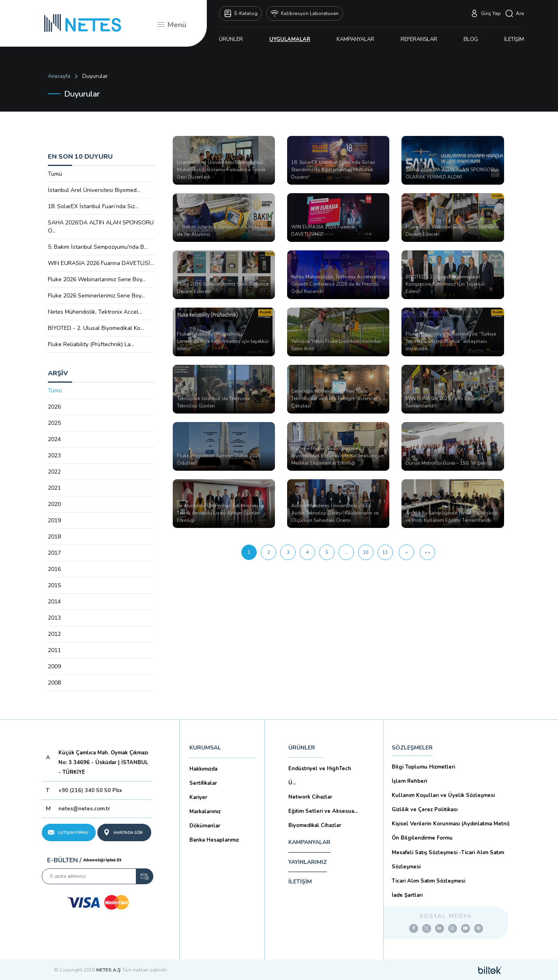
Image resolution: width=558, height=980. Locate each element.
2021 (54, 488)
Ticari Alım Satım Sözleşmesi (428, 881)
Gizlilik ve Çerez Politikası (425, 810)
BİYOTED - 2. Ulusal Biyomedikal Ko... (96, 328)
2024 (54, 439)
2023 (54, 456)
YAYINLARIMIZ (308, 862)
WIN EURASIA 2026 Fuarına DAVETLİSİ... (101, 263)
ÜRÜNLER (231, 39)
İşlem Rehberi (409, 781)
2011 (54, 650)
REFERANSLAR (419, 39)
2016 (54, 569)
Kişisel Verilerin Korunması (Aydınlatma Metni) (451, 824)
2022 (54, 472)
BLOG (471, 39)
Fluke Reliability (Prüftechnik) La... (91, 344)
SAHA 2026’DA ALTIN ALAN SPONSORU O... (101, 227)
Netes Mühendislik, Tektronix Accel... (95, 312)
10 (366, 552)
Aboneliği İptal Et (102, 860)
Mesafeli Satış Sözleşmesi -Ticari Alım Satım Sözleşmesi (448, 860)
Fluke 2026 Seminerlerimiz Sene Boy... (96, 296)
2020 (54, 504)
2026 (54, 407)
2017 (54, 553)
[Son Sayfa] (427, 552)
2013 (54, 618)
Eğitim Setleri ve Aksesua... (323, 811)
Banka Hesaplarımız (214, 840)
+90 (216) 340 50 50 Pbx (90, 790)
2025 (54, 423)
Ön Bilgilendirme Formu (422, 838)
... (347, 552)
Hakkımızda (203, 769)
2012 (54, 634)
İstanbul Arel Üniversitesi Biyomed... (94, 190)
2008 (54, 683)
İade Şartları (407, 895)
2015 (54, 585)
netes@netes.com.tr (84, 809)
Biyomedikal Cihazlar (315, 825)
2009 (54, 667)
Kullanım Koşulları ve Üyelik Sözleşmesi (443, 795)
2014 (54, 602)
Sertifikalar (203, 783)
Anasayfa (59, 76)
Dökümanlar (205, 826)
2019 (54, 520)
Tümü (55, 174)
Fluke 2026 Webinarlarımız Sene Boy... (97, 279)
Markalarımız (205, 812)
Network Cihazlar (310, 797)
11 (385, 552)
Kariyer (198, 797)
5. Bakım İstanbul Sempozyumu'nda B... (98, 247)
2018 (54, 537)
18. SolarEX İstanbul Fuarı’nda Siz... (93, 206)
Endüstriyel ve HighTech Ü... (320, 776)
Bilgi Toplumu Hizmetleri (423, 767)
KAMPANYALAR (355, 39)
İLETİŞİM (514, 39)
